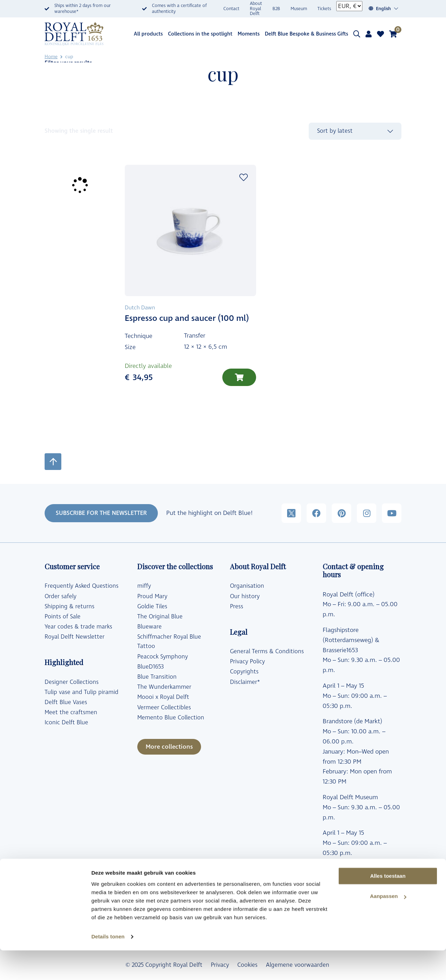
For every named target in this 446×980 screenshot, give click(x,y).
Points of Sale (63, 617)
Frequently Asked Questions (82, 586)
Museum (299, 9)
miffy (144, 586)
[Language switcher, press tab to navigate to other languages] (387, 9)
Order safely (60, 596)
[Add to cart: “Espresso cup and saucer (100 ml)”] (239, 377)
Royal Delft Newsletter (75, 637)
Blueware (149, 627)
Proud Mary (152, 596)
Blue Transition (157, 677)
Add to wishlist (244, 177)
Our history (245, 596)
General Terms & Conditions (267, 651)
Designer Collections (72, 682)
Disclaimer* (245, 682)
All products (148, 34)
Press (237, 607)
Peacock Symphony (163, 657)
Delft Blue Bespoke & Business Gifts (306, 34)
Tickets (324, 9)
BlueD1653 (151, 667)
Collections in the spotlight (200, 34)
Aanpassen (388, 926)
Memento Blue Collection (171, 718)
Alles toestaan (388, 906)
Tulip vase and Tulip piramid (82, 692)
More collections (169, 747)
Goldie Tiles (152, 607)
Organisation (247, 586)
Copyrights (244, 672)
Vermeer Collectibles (164, 708)
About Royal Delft (256, 9)
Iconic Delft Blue (66, 723)
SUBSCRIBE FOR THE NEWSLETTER (101, 513)
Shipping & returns (70, 607)
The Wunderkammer (164, 687)
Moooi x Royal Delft (163, 697)
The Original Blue (160, 617)
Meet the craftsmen (71, 712)
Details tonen (108, 966)
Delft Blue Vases (66, 702)
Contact (231, 9)
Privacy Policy (247, 662)
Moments (249, 34)
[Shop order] (355, 131)
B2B (276, 9)
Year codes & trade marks (78, 627)
